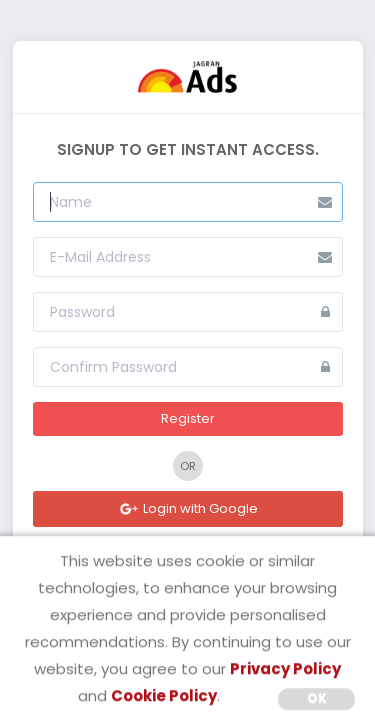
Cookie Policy (164, 695)
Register (188, 418)
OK (317, 697)
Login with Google (188, 509)
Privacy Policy (285, 668)
